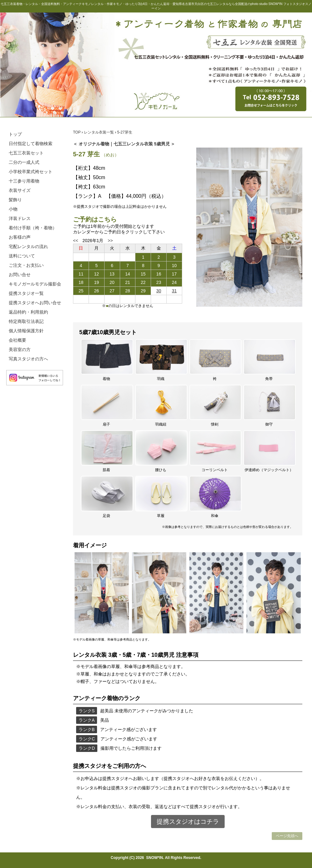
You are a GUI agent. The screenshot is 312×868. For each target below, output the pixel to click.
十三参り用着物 (24, 181)
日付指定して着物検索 (31, 144)
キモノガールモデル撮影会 (35, 284)
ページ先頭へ (287, 836)
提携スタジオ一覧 (26, 293)
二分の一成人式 (24, 162)
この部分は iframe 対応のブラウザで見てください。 (128, 280)
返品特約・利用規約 (28, 312)
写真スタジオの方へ (28, 359)
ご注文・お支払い (26, 265)
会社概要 (17, 340)
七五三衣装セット (26, 153)
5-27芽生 (125, 132)
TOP (77, 132)
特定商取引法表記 (26, 321)
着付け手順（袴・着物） (33, 228)
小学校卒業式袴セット (31, 172)
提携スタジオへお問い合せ (35, 303)
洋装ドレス (20, 218)
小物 (13, 209)
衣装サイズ (20, 190)
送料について (22, 256)
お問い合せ (20, 275)
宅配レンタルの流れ (28, 246)
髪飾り (15, 200)
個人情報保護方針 (26, 331)
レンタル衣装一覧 (99, 132)
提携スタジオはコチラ (188, 822)
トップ (15, 134)
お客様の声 (20, 237)
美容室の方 (20, 349)
